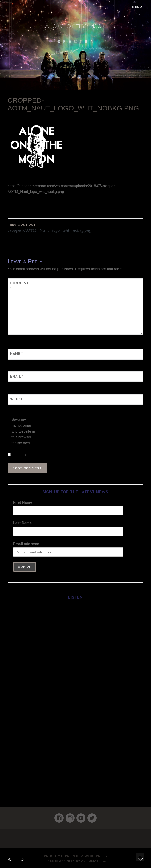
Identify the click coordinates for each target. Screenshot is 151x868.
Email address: (26, 544)
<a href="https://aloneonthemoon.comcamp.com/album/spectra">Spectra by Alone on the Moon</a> (75, 696)
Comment (20, 286)
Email (17, 376)
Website (19, 399)
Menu (137, 7)
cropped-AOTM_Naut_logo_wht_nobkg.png (75, 228)
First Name (23, 502)
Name (16, 354)
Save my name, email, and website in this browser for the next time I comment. (23, 437)
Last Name (22, 523)
